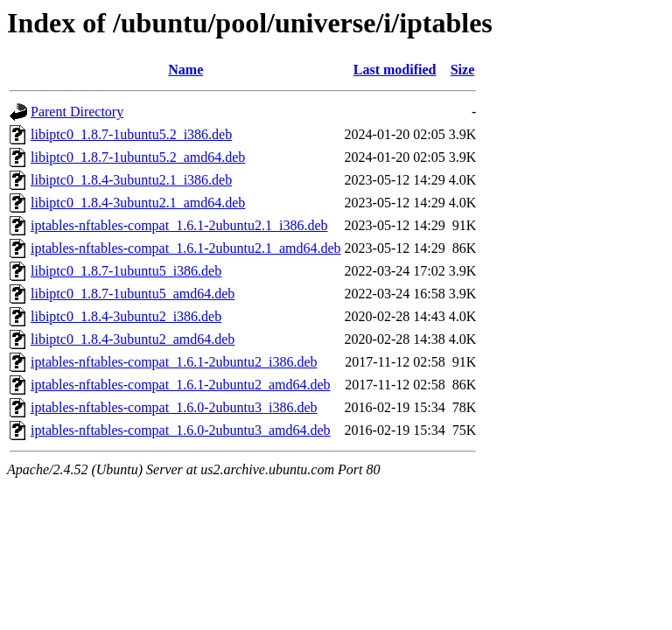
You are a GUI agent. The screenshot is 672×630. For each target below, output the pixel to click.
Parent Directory (77, 112)
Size (463, 70)
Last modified (395, 70)
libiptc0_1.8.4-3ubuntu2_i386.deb (126, 316)
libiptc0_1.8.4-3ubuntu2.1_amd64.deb (138, 203)
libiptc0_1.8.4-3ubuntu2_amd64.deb (133, 339)
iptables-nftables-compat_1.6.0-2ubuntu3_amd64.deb (181, 430)
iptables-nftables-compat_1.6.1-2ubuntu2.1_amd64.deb (186, 248)
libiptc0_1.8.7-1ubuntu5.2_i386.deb (131, 134)
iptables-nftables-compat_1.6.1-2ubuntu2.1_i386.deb (179, 225)
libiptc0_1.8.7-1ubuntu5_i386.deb (126, 271)
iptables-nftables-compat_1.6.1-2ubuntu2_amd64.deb (181, 385)
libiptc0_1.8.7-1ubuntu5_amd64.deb (133, 294)
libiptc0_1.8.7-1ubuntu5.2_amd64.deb (138, 157)
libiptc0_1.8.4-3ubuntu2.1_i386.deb (131, 180)
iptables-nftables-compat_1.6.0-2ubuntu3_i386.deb (174, 407)
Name (185, 70)
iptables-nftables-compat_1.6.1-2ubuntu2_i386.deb (174, 362)
